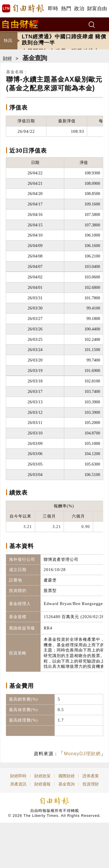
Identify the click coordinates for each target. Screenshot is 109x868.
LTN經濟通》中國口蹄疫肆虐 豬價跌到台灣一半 (64, 40)
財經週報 (42, 784)
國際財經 (67, 776)
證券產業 (91, 776)
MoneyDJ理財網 (82, 754)
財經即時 (18, 776)
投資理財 (91, 784)
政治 (79, 9)
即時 (53, 9)
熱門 (66, 9)
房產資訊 (18, 784)
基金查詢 (35, 58)
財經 (7, 59)
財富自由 (97, 9)
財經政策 (42, 776)
